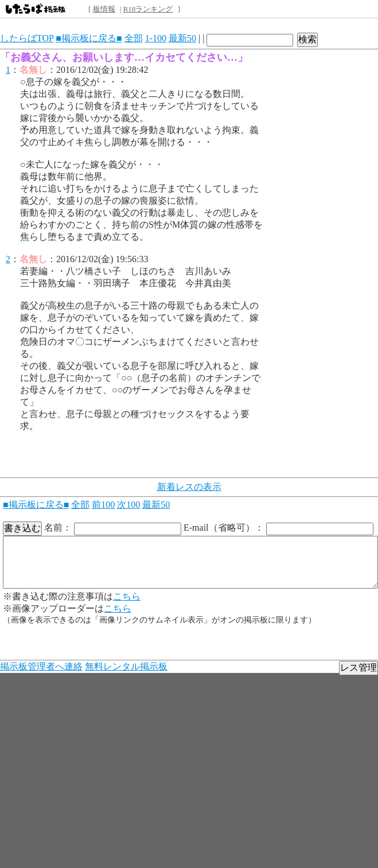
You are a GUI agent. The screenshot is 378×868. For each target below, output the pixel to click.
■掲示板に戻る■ (89, 38)
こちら (127, 596)
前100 (103, 505)
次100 (128, 505)
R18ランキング (148, 9)
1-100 (156, 38)
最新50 (182, 38)
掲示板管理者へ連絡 (41, 666)
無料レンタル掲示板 (126, 666)
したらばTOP (27, 38)
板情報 (104, 9)
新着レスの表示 (189, 487)
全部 (134, 38)
